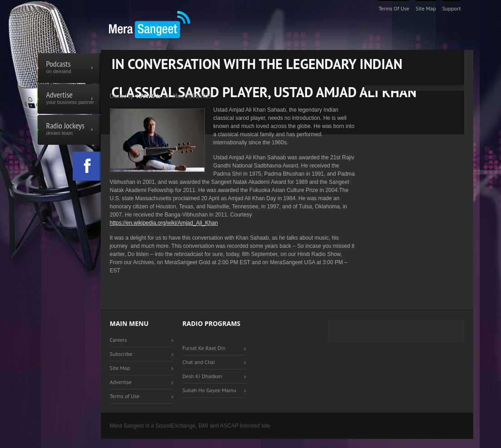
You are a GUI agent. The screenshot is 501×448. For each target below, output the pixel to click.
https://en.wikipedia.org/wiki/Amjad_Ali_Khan (164, 223)
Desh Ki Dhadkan (203, 376)
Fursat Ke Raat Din (204, 348)
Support (452, 8)
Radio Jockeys (69, 130)
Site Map (426, 8)
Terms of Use (394, 8)
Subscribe (121, 354)
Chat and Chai (199, 362)
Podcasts (69, 68)
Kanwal (148, 96)
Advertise (69, 99)
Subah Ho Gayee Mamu (209, 390)
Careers (119, 340)
